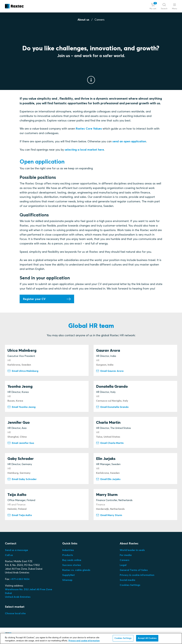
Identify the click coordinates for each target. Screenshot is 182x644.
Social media (127, 580)
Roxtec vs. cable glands (76, 570)
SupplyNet (69, 575)
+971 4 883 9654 (20, 579)
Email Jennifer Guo (21, 443)
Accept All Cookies (147, 638)
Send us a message (17, 550)
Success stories (72, 565)
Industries (68, 550)
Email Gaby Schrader (22, 479)
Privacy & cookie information (137, 575)
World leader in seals (132, 550)
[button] (153, 6)
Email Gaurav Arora (110, 371)
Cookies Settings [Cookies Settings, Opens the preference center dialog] (123, 638)
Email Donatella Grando (112, 407)
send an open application (129, 141)
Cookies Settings (130, 585)
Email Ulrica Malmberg (23, 371)
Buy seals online (72, 560)
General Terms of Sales (134, 570)
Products (68, 555)
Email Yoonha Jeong (21, 407)
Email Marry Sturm (109, 515)
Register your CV (34, 299)
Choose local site (15, 613)
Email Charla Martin (110, 443)
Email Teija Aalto (20, 515)
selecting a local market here (84, 150)
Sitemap (67, 580)
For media (126, 555)
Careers (125, 560)
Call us (9, 555)
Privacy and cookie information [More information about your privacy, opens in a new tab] (84, 641)
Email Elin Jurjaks (108, 479)
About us (83, 20)
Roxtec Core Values (89, 129)
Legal (123, 565)
